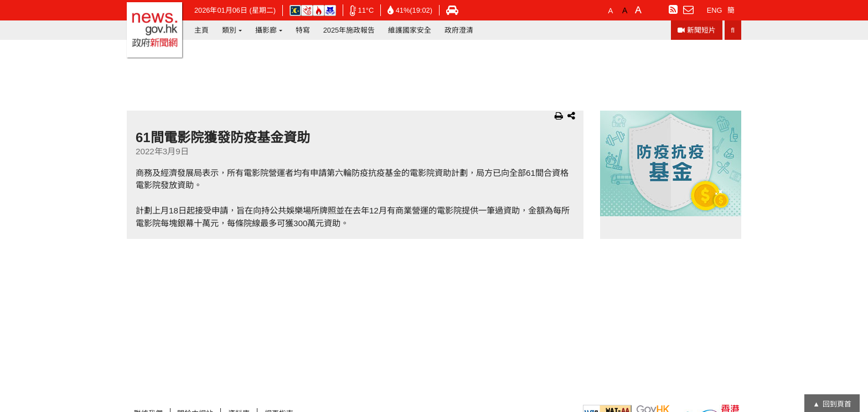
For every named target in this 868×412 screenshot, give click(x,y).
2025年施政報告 (349, 30)
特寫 (303, 30)
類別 (229, 30)
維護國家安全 (410, 30)
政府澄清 (459, 30)
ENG (715, 10)
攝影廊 (266, 30)
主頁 (201, 30)
